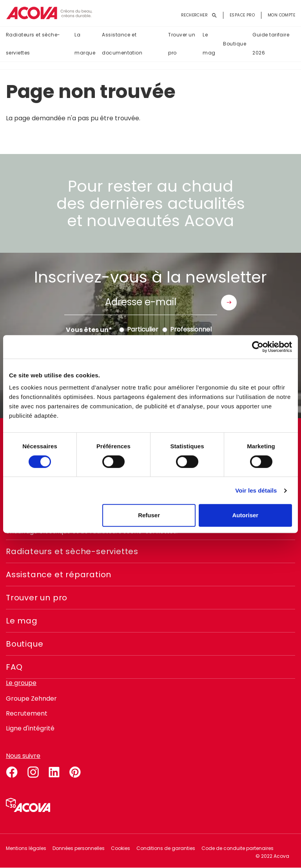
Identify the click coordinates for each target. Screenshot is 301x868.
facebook (12, 771)
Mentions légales (26, 848)
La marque (85, 44)
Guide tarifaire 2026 (271, 44)
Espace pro (242, 15)
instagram (33, 771)
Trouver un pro (182, 44)
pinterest (75, 771)
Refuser (149, 515)
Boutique (235, 44)
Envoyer (229, 303)
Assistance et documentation (122, 44)
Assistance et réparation (59, 574)
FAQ (14, 667)
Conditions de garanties (166, 848)
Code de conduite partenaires (238, 848)
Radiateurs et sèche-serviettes (33, 44)
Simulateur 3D (28, 805)
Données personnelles (79, 848)
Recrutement (27, 713)
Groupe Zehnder (31, 699)
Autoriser (246, 515)
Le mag (209, 44)
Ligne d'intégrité (30, 728)
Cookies (121, 848)
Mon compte (281, 15)
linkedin (54, 771)
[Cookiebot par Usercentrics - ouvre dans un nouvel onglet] (258, 347)
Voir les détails (256, 490)
